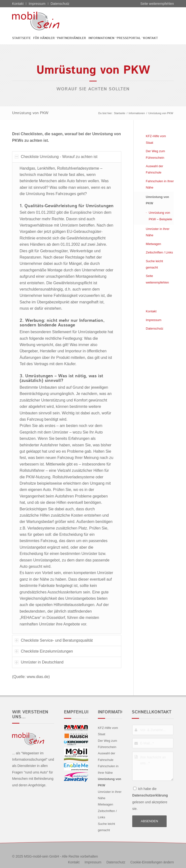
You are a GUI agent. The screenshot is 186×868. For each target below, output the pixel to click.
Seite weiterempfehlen (157, 4)
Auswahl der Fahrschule (155, 169)
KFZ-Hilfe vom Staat (156, 139)
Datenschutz (60, 4)
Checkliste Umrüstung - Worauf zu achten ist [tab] (56, 157)
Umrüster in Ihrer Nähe (158, 232)
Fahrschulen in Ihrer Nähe (160, 184)
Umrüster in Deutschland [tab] (39, 662)
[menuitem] (23, 38)
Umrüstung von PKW (30, 113)
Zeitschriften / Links (159, 252)
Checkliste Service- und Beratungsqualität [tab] (54, 640)
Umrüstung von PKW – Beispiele (160, 216)
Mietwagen (153, 244)
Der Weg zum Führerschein (155, 154)
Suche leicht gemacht (154, 264)
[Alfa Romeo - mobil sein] (43, 21)
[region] (67, 398)
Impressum (37, 4)
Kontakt (18, 4)
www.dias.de (38, 677)
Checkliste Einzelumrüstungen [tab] (44, 651)
